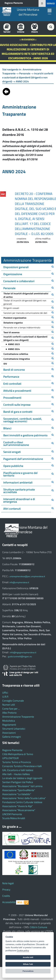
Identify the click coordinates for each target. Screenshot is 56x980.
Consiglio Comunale (13, 701)
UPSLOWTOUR (10, 758)
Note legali (8, 883)
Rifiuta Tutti (28, 964)
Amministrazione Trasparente (18, 717)
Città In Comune (38, 927)
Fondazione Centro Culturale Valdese (22, 802)
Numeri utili (9, 705)
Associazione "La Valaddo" (17, 794)
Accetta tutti (28, 957)
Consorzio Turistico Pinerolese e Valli (22, 766)
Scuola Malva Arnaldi (14, 818)
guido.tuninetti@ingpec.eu (20, 656)
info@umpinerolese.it (19, 582)
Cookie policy (23, 951)
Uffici (5, 693)
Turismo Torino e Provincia (17, 762)
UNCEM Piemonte (12, 814)
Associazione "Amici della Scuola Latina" (24, 798)
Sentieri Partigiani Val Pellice (18, 782)
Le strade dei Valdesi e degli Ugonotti (22, 778)
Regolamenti (9, 725)
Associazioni (9, 733)
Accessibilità (9, 902)
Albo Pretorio (9, 713)
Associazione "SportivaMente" (19, 790)
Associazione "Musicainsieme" (19, 810)
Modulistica (9, 721)
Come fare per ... (11, 709)
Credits (6, 896)
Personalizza (28, 971)
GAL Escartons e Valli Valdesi (18, 770)
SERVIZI (51, 3)
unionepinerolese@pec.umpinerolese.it (27, 576)
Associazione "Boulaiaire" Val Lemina (22, 786)
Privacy (6, 890)
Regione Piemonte (14, 3)
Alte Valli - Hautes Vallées (16, 774)
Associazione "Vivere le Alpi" (18, 806)
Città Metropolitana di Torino (18, 754)
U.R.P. (6, 697)
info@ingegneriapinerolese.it (23, 652)
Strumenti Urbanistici (14, 729)
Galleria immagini (12, 737)
